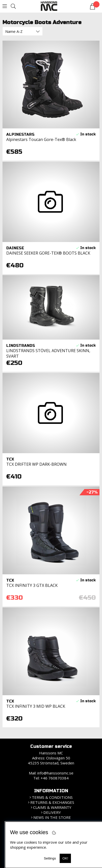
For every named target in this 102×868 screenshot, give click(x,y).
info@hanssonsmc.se (55, 773)
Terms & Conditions (52, 797)
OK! (65, 858)
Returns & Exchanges (52, 802)
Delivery (52, 812)
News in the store (52, 817)
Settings (50, 858)
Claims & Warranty (52, 807)
